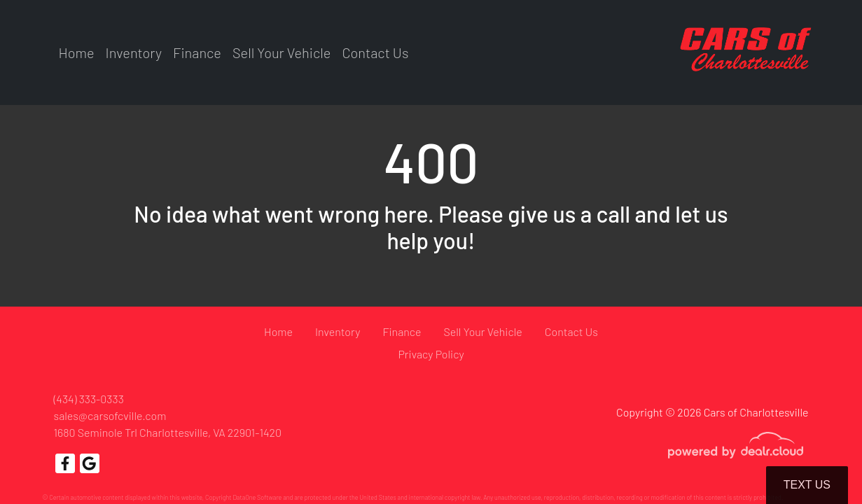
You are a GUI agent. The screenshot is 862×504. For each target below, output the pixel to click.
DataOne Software (257, 497)
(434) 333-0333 (89, 399)
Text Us (807, 485)
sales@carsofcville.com (110, 415)
